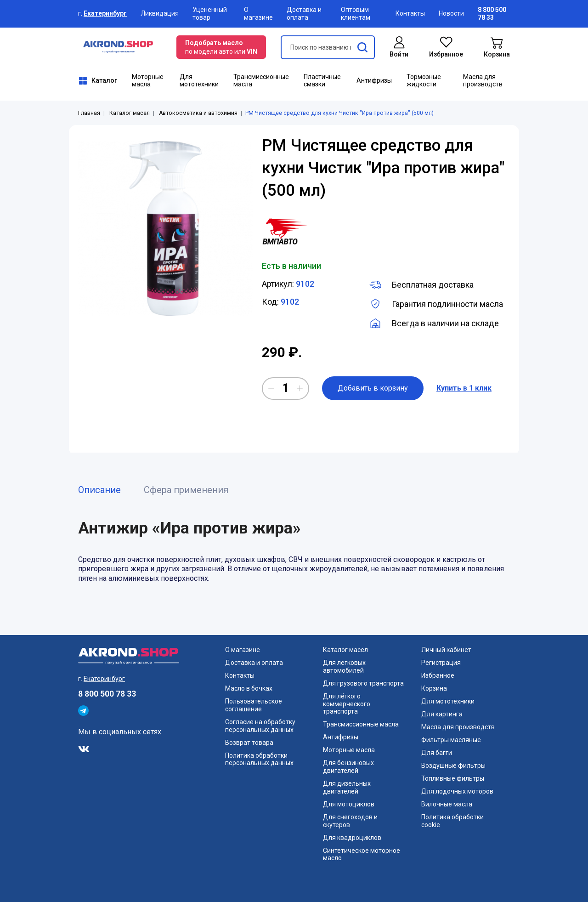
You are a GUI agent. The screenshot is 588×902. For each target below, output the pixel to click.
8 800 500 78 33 (107, 694)
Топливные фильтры (453, 778)
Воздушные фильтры (453, 766)
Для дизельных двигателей (347, 787)
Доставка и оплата (304, 14)
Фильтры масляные (451, 740)
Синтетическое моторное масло (362, 854)
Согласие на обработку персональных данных (260, 726)
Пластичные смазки (322, 81)
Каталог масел (130, 113)
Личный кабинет (446, 650)
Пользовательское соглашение (254, 705)
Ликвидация (160, 13)
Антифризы (374, 80)
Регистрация (441, 663)
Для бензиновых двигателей (348, 767)
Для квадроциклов (352, 838)
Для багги (437, 753)
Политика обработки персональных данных (259, 759)
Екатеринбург (105, 13)
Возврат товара (249, 743)
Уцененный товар (210, 14)
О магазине (258, 14)
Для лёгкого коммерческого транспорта (347, 704)
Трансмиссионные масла (261, 81)
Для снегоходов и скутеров (350, 821)
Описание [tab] (99, 490)
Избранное (438, 675)
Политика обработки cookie (452, 821)
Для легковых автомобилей (344, 667)
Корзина (434, 688)
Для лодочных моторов (457, 791)
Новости (451, 13)
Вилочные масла (447, 804)
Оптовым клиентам (356, 14)
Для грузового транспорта (363, 683)
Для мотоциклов (349, 804)
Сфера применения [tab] (186, 490)
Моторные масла (148, 81)
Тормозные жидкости (424, 81)
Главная (89, 113)
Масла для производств (483, 81)
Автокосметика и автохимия (198, 113)
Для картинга (442, 714)
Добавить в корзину (373, 388)
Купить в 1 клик (464, 388)
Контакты (410, 13)
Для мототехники (199, 81)
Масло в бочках (249, 688)
